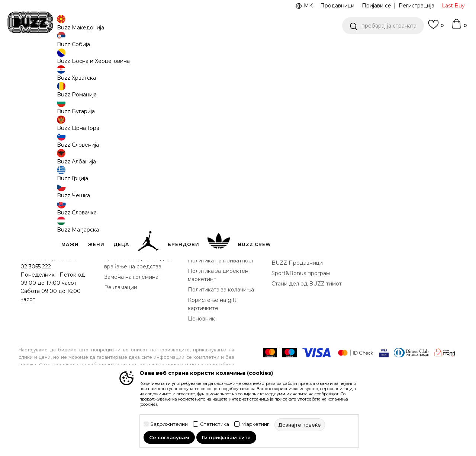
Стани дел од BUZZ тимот (307, 339)
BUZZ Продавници (297, 318)
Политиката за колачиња (221, 345)
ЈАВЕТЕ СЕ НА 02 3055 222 (144, 48)
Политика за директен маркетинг (218, 330)
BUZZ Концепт (292, 287)
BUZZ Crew (287, 307)
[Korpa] (459, 28)
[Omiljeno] (436, 28)
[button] (383, 26)
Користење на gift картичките (212, 359)
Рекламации (121, 342)
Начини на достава (130, 303)
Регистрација (416, 6)
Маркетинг (255, 424)
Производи (80, 60)
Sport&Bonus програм (301, 328)
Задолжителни (169, 424)
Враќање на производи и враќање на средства (138, 318)
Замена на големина (131, 332)
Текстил (108, 60)
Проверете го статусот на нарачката (55, 299)
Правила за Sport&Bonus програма (221, 301)
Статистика (215, 424)
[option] (238, 48)
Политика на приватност (221, 316)
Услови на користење (217, 287)
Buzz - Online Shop (40, 60)
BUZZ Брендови (294, 297)
